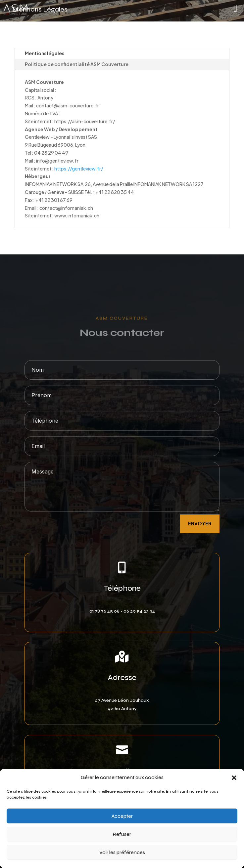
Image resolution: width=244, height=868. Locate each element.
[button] (234, 778)
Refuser (122, 834)
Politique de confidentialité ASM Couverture (77, 64)
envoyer (200, 523)
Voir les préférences (122, 852)
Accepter (122, 816)
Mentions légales (45, 53)
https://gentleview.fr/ (79, 169)
